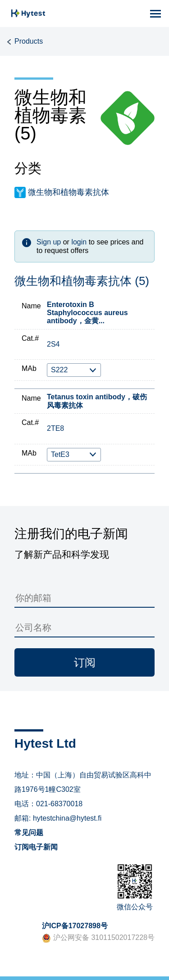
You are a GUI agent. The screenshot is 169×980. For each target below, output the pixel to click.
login (79, 242)
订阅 (85, 662)
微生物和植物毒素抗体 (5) (82, 281)
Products (29, 41)
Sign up (49, 242)
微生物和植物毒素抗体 (69, 192)
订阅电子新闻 (36, 847)
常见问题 (29, 833)
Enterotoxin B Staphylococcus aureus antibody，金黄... (87, 313)
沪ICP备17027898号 (75, 926)
